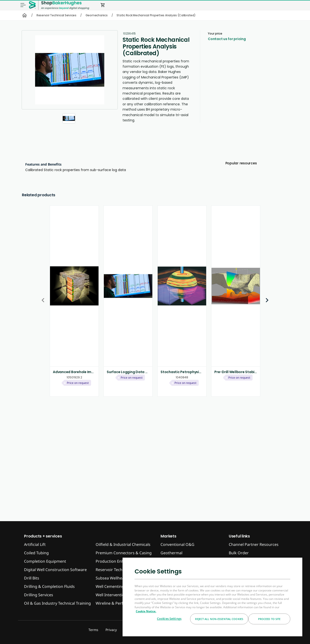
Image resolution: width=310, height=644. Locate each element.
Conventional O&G (177, 544)
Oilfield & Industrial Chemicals (123, 544)
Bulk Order (239, 553)
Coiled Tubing (36, 553)
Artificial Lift (35, 544)
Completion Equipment (45, 561)
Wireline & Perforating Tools (121, 603)
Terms (93, 630)
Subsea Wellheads (112, 578)
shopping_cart (103, 5)
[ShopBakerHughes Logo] (65, 5)
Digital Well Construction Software (55, 570)
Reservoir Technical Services (56, 15)
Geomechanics (97, 15)
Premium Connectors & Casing (124, 553)
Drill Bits (32, 578)
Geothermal (171, 553)
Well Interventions (112, 595)
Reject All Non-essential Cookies (219, 619)
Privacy (111, 630)
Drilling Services (39, 595)
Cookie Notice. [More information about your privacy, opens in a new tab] (146, 611)
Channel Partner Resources (254, 544)
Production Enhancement (119, 561)
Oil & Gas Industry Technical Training (57, 603)
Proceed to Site (269, 619)
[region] (212, 597)
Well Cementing (110, 586)
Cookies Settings (169, 619)
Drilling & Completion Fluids (49, 586)
